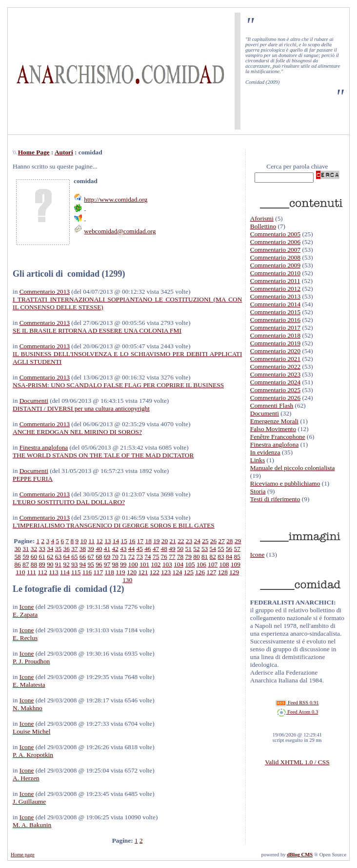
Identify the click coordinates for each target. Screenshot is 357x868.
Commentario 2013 (45, 292)
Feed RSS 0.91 (297, 703)
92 (66, 564)
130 (127, 580)
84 (229, 557)
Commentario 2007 (275, 250)
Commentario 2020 (275, 351)
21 (173, 541)
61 (42, 557)
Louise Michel (31, 731)
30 (17, 549)
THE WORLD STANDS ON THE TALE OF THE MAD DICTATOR (103, 455)
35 (58, 549)
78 (180, 557)
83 (221, 557)
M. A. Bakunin (32, 825)
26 (213, 541)
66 (83, 557)
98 (115, 564)
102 (156, 564)
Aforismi (262, 218)
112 (42, 572)
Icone (27, 607)
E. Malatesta (29, 685)
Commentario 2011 (275, 281)
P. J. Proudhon (31, 661)
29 (238, 541)
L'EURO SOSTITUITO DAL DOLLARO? (69, 502)
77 (172, 557)
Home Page (34, 152)
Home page (23, 855)
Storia (258, 491)
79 (188, 557)
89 (42, 564)
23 (189, 541)
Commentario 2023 (275, 374)
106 (201, 564)
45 (140, 549)
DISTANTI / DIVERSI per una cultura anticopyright (81, 408)
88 (34, 564)
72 (131, 557)
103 (167, 564)
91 (58, 564)
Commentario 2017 (275, 328)
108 (224, 564)
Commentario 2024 (275, 382)
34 (50, 549)
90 (50, 564)
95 (90, 564)
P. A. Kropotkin (33, 755)
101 (144, 564)
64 (66, 557)
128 (223, 572)
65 (74, 557)
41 (107, 549)
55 (221, 549)
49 (172, 549)
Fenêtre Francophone (278, 437)
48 (164, 549)
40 (99, 549)
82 (213, 557)
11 (91, 541)
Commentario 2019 (275, 343)
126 (200, 572)
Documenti (34, 401)
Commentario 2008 (275, 257)
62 (50, 557)
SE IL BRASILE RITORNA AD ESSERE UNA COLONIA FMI (97, 330)
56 (229, 549)
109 (236, 564)
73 (140, 557)
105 (190, 564)
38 (83, 549)
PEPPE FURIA (33, 479)
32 (34, 549)
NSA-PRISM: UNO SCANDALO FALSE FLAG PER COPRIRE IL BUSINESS (118, 385)
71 (123, 557)
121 (143, 572)
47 (156, 549)
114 (65, 572)
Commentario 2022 (275, 367)
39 (91, 549)
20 (165, 541)
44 (131, 549)
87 (26, 564)
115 (76, 572)
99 (123, 564)
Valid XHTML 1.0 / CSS (297, 762)
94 (83, 564)
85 (237, 557)
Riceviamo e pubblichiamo (285, 483)
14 (116, 541)
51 (188, 549)
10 (84, 541)
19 (156, 541)
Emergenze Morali (274, 421)
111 (31, 572)
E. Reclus (25, 638)
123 (166, 572)
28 (229, 541)
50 (180, 549)
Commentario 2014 (275, 304)
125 (189, 572)
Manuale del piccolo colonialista (293, 468)
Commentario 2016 (275, 320)
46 (148, 549)
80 (196, 557)
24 (197, 541)
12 (99, 541)
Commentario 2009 (275, 265)
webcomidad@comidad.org (120, 231)
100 (133, 564)
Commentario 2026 (275, 398)
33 (42, 549)
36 (66, 549)
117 (99, 572)
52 (196, 549)
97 (107, 564)
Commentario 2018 (275, 335)
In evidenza (265, 452)
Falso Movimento (273, 429)
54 (213, 549)
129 (234, 572)
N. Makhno (28, 708)
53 (205, 549)
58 (17, 557)
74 (148, 557)
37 (74, 549)
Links (258, 460)
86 (17, 564)
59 (26, 557)
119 (120, 572)
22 (181, 541)
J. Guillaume (29, 802)
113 (54, 572)
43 (123, 549)
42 (115, 549)
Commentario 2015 (275, 312)
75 (156, 557)
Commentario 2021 (275, 359)
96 (99, 564)
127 (212, 572)
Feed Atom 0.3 (297, 712)
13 (108, 541)
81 (205, 557)
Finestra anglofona (44, 447)
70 (115, 557)
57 (237, 549)
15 (124, 541)
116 (87, 572)
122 (155, 572)
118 (109, 572)
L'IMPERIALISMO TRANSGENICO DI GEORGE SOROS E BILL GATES (114, 525)
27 (222, 541)
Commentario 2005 (275, 234)
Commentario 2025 (275, 390)
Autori (64, 152)
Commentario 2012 (275, 289)
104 (178, 564)
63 (58, 557)
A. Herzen (26, 778)
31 (26, 549)
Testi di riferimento (275, 499)
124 (177, 572)
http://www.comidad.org (116, 199)
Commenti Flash (272, 406)
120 (132, 572)
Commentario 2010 (275, 273)
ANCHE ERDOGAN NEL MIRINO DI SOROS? (77, 432)
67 (91, 557)
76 (164, 557)
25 (205, 541)
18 (148, 541)
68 (99, 557)
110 (20, 572)
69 (107, 557)
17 (140, 541)
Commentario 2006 (275, 242)
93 (74, 564)
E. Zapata (25, 614)
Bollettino (263, 226)
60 (34, 557)
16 (132, 541)
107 (213, 564)
